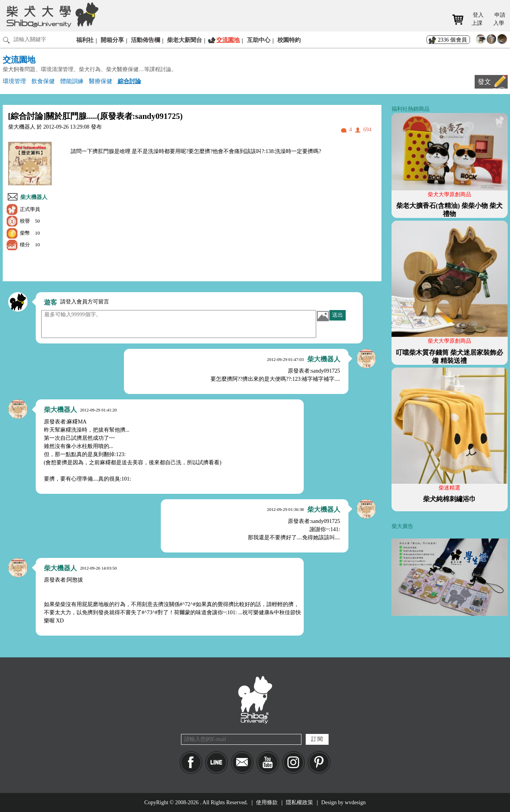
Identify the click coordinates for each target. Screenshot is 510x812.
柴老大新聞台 (185, 40)
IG (293, 762)
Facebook (191, 762)
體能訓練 (72, 81)
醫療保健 (101, 81)
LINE (217, 762)
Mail (242, 762)
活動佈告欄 (145, 40)
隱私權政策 (299, 802)
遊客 (50, 302)
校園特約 (289, 40)
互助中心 (259, 40)
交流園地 (228, 40)
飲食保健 (43, 81)
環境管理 (14, 81)
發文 (484, 82)
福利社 (85, 40)
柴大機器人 (34, 197)
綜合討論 (129, 81)
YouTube (268, 762)
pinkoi (319, 762)
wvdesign (355, 802)
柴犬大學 (51, 14)
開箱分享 (112, 40)
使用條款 (267, 802)
